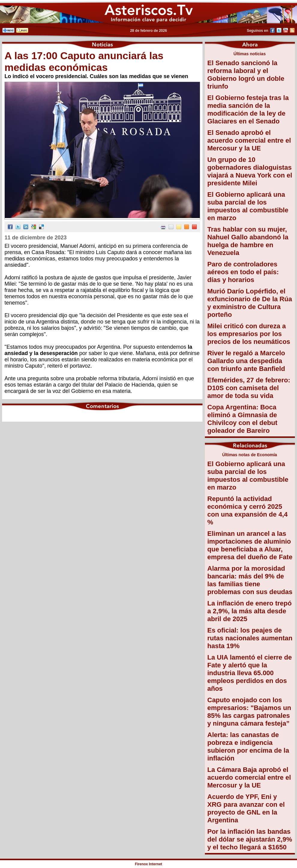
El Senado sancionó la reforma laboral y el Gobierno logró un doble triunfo (246, 75)
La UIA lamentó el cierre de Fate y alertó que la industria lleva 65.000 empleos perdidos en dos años (250, 673)
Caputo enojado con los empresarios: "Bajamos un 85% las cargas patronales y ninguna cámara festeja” (249, 712)
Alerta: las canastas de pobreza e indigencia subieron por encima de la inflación (248, 747)
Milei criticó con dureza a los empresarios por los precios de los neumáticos (249, 334)
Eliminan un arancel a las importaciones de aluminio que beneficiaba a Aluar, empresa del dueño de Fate (250, 545)
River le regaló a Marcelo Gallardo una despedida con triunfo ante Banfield (246, 361)
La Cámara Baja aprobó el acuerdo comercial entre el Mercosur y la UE (249, 777)
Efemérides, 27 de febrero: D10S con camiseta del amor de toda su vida (249, 388)
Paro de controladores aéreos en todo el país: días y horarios (243, 272)
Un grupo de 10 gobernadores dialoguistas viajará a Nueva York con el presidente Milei (250, 171)
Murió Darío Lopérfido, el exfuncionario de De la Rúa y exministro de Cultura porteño (250, 303)
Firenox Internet (149, 864)
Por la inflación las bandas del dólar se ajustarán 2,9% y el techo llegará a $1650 (250, 839)
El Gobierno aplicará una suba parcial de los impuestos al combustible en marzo (248, 206)
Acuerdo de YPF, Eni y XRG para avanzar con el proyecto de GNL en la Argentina (246, 808)
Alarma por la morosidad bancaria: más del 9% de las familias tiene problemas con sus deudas (250, 580)
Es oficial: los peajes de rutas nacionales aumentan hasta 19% (250, 638)
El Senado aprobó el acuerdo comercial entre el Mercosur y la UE (249, 140)
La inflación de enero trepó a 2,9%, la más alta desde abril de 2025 (249, 611)
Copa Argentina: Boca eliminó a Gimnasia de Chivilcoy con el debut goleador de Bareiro (242, 419)
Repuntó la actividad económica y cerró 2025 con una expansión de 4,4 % (247, 510)
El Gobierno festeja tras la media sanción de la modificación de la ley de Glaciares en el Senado (248, 109)
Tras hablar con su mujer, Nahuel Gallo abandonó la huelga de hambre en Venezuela (248, 241)
